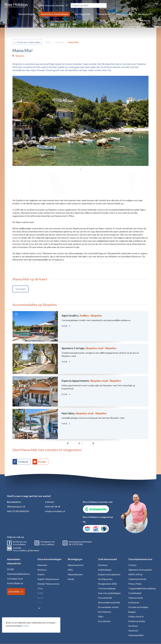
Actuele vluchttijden (138, 607)
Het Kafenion (105, 612)
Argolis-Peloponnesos (48, 579)
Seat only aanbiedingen (109, 593)
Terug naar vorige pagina (28, 42)
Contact (132, 565)
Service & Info (145, 14)
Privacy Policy (135, 584)
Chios (40, 588)
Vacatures (145, 20)
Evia (39, 602)
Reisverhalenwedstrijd (109, 602)
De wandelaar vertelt (108, 607)
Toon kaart (20, 289)
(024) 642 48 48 (53, 507)
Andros (41, 574)
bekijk (26, 626)
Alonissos (42, 570)
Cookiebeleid (135, 593)
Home (48, 42)
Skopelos (60, 42)
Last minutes (104, 621)
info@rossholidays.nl (55, 511)
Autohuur (103, 565)
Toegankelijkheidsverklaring (142, 588)
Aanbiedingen (105, 570)
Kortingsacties (82, 14)
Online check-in (136, 616)
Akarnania (42, 565)
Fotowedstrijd (105, 598)
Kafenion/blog (124, 14)
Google (42, 462)
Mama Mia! (74, 42)
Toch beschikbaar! (107, 588)
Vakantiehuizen (75, 574)
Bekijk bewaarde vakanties (53, 5)
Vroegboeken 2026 (107, 584)
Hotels (71, 579)
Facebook (23, 462)
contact (151, 6)
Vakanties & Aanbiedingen (55, 14)
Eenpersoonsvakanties (109, 574)
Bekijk (65, 326)
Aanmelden (14, 592)
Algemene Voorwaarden (140, 570)
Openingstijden (136, 635)
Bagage (132, 612)
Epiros (40, 598)
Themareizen (103, 14)
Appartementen (76, 565)
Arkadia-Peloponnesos (48, 584)
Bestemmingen (26, 14)
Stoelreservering (137, 621)
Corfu (40, 593)
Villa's (70, 570)
